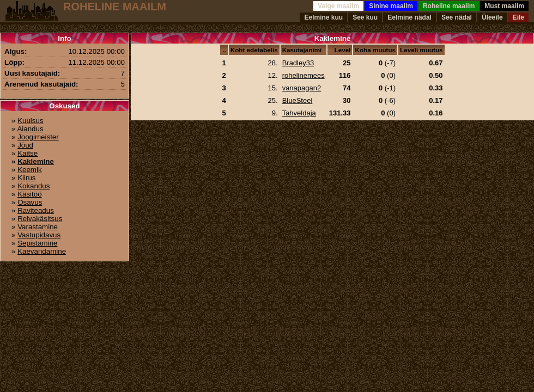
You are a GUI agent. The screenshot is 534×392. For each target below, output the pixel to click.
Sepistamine (37, 243)
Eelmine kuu (323, 17)
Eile (518, 17)
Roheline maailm (449, 6)
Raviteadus (36, 210)
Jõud (25, 145)
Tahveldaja (299, 113)
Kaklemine (36, 161)
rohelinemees (304, 75)
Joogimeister (38, 137)
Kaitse (28, 153)
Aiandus (30, 129)
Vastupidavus (39, 235)
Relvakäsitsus (40, 219)
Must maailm (504, 6)
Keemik (29, 170)
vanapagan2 (302, 88)
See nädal (457, 17)
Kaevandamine (42, 251)
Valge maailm (338, 6)
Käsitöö (29, 194)
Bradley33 (298, 63)
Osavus (30, 202)
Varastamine (38, 227)
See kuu (365, 17)
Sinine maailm (391, 6)
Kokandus (34, 186)
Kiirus (26, 178)
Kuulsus (30, 121)
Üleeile (492, 17)
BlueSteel (298, 100)
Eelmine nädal (409, 17)
